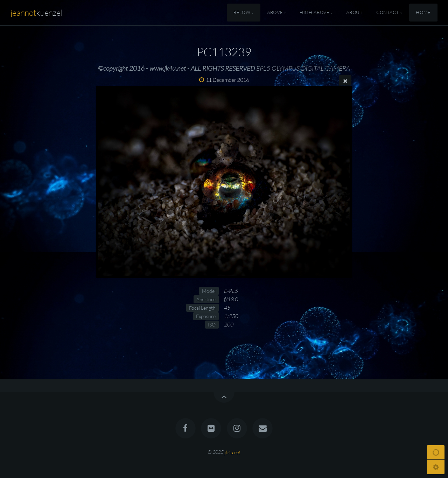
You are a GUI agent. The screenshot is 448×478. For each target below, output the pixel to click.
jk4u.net (233, 452)
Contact (388, 13)
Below (242, 13)
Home (423, 13)
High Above (314, 13)
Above (275, 13)
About (354, 13)
